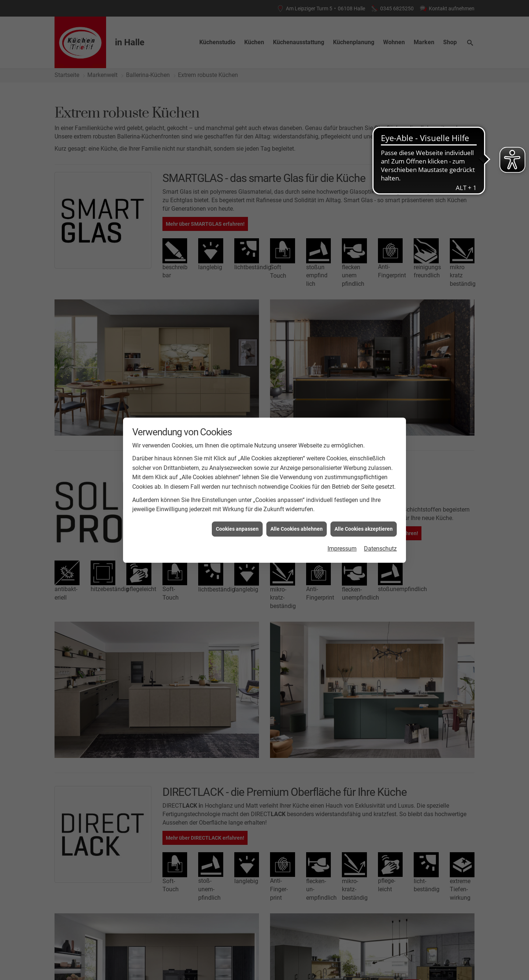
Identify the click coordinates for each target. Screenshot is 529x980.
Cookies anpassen (237, 529)
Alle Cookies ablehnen (297, 529)
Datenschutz (380, 549)
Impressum (342, 549)
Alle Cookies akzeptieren (364, 529)
